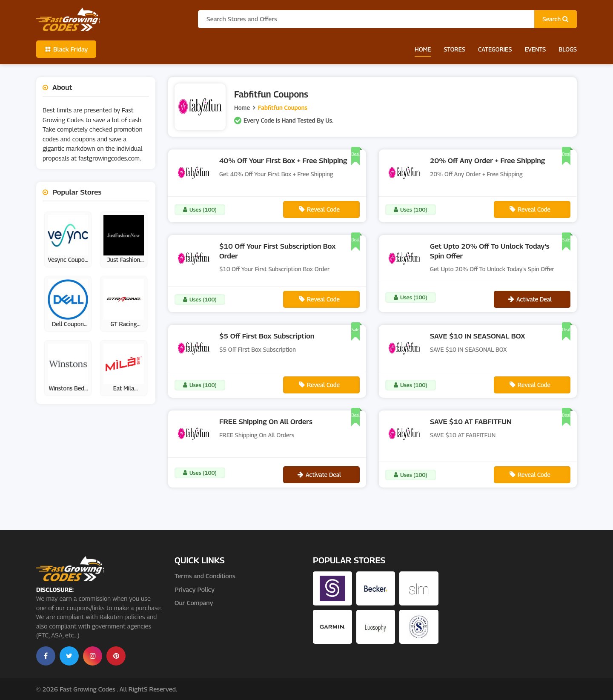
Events (535, 49)
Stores (454, 49)
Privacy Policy (195, 589)
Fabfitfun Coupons (283, 108)
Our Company (194, 602)
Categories (495, 49)
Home (423, 49)
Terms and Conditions (205, 576)
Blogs (568, 49)
